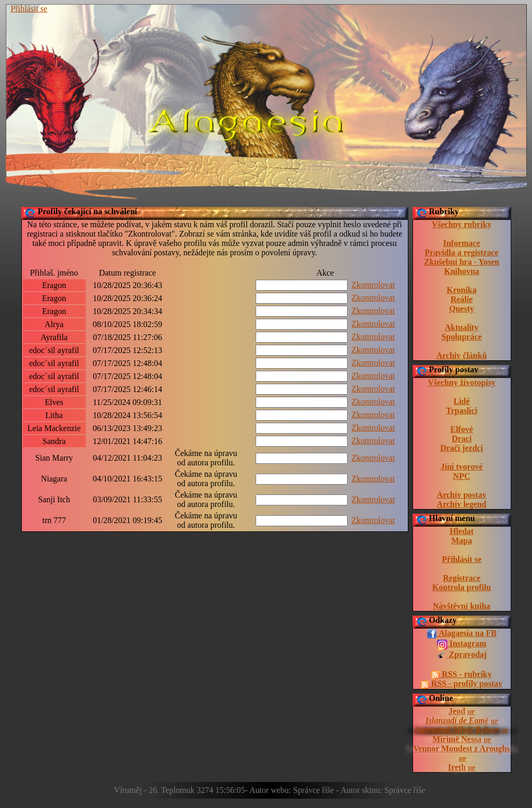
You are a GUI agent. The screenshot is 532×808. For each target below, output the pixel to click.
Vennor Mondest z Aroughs (462, 748)
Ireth (457, 767)
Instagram (462, 644)
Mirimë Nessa (457, 739)
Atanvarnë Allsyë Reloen (457, 730)
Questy (462, 309)
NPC (462, 476)
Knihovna (462, 271)
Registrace (462, 578)
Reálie (462, 299)
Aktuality (462, 327)
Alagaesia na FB (461, 634)
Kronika (462, 290)
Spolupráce (462, 337)
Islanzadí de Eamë (457, 720)
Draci (461, 439)
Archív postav (462, 495)
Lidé (462, 401)
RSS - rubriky (461, 674)
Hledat (461, 531)
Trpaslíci (461, 410)
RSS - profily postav (462, 684)
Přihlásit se (29, 9)
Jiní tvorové (462, 467)
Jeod (457, 711)
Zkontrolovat (374, 285)
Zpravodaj (462, 655)
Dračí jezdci (461, 448)
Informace (462, 243)
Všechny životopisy (461, 382)
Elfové (462, 429)
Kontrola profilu (462, 587)
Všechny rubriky (462, 224)
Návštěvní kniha (462, 606)
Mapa (462, 540)
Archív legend (462, 504)
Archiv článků (462, 355)
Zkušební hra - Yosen (462, 262)
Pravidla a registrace (462, 252)
